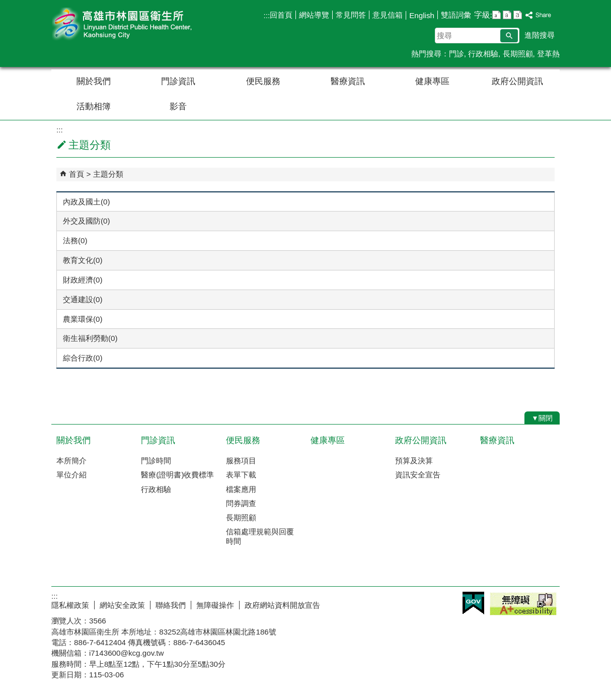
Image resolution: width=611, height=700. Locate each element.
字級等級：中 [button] (507, 15)
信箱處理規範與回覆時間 (260, 536)
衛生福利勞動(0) (90, 338)
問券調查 (241, 503)
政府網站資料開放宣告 (282, 605)
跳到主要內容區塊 (5, 5)
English (422, 15)
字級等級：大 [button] (518, 15)
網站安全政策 (122, 605)
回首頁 (281, 15)
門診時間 (156, 461)
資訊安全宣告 (418, 475)
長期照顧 (518, 54)
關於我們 (94, 81)
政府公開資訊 (517, 81)
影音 (178, 107)
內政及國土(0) (87, 202)
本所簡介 (71, 461)
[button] (509, 36)
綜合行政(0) (83, 358)
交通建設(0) (83, 299)
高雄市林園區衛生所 (136, 24)
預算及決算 (414, 461)
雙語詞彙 (456, 15)
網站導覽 (314, 15)
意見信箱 (388, 15)
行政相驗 (483, 54)
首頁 (77, 174)
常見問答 (351, 15)
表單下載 (241, 475)
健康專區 (432, 81)
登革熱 (548, 54)
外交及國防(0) (87, 221)
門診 (456, 54)
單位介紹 (71, 475)
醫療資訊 (348, 81)
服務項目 (241, 461)
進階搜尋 (540, 35)
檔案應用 (241, 489)
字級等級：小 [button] (497, 15)
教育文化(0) (83, 260)
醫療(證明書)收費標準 (177, 475)
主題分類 (108, 174)
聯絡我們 (171, 605)
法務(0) (75, 240)
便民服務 (263, 81)
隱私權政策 (70, 605)
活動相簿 (94, 107)
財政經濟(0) (83, 280)
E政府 (473, 603)
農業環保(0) (83, 319)
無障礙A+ (523, 604)
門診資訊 (178, 81)
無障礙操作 (215, 605)
